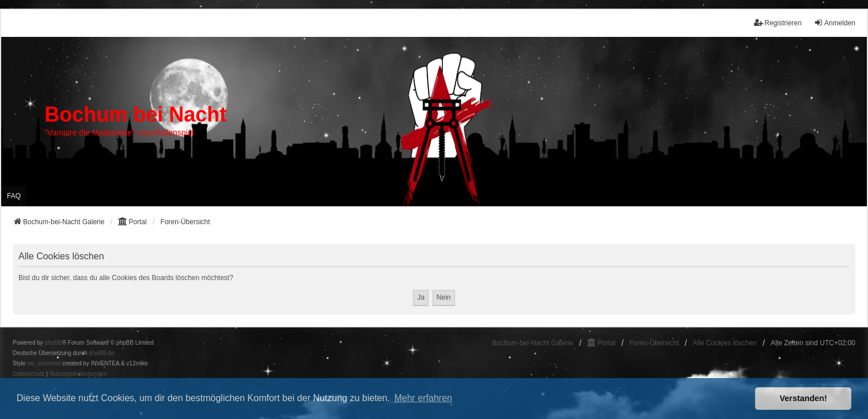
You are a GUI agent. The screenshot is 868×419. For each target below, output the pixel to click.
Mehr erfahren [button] (423, 398)
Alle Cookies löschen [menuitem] (725, 343)
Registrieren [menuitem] (778, 23)
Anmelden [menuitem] (835, 23)
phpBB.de (101, 353)
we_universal (44, 363)
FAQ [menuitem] (14, 196)
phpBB (54, 343)
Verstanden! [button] (803, 398)
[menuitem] (29, 374)
